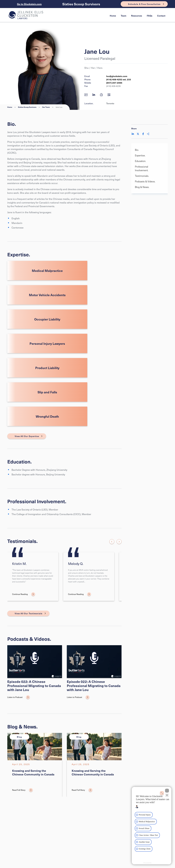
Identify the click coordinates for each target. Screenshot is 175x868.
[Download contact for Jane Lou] (86, 95)
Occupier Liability (47, 319)
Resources (137, 16)
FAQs (150, 16)
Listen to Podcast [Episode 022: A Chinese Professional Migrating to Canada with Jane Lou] (15, 697)
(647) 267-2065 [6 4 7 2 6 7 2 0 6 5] (114, 83)
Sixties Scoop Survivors (81, 4)
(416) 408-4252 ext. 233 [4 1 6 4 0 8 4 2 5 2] (119, 79)
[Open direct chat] (162, 793)
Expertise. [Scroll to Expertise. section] (140, 155)
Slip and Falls (47, 392)
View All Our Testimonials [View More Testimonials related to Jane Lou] (29, 613)
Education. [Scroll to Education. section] (140, 161)
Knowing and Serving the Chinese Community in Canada (33, 772)
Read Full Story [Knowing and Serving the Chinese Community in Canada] (19, 790)
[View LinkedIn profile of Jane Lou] (94, 95)
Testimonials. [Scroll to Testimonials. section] (142, 176)
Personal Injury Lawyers (47, 343)
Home (113, 16)
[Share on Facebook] (143, 134)
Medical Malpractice (47, 271)
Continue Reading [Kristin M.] (20, 594)
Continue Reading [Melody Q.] (76, 594)
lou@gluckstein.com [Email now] (117, 76)
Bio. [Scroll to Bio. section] (137, 150)
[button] (101, 95)
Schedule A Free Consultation (144, 4)
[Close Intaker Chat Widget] (167, 790)
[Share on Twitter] (138, 134)
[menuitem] (113, 16)
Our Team (46, 107)
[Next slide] (119, 542)
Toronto (110, 103)
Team (124, 16)
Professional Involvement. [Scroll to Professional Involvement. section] (142, 168)
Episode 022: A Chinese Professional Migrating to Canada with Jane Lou (34, 686)
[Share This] (148, 134)
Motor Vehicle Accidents (47, 295)
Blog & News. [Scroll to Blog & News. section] (142, 187)
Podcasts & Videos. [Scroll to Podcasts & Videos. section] (145, 181)
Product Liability (47, 368)
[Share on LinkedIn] (133, 134)
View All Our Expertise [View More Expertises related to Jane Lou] (27, 436)
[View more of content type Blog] (19, 737)
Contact (161, 16)
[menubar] (138, 16)
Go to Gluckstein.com (29, 4)
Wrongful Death (47, 416)
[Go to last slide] (112, 542)
